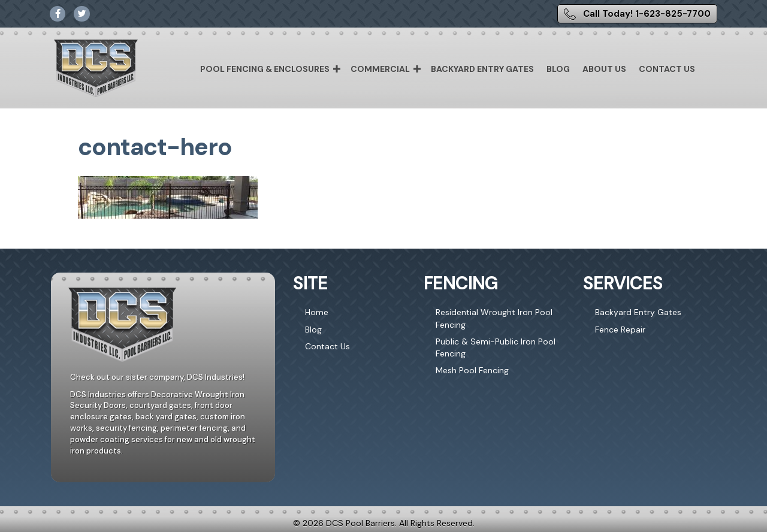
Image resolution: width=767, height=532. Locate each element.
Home (317, 312)
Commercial (380, 69)
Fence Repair (620, 330)
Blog (558, 69)
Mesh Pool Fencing (472, 370)
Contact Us (667, 69)
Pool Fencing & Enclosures (265, 69)
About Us (604, 69)
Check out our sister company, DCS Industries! (157, 377)
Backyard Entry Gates (482, 69)
